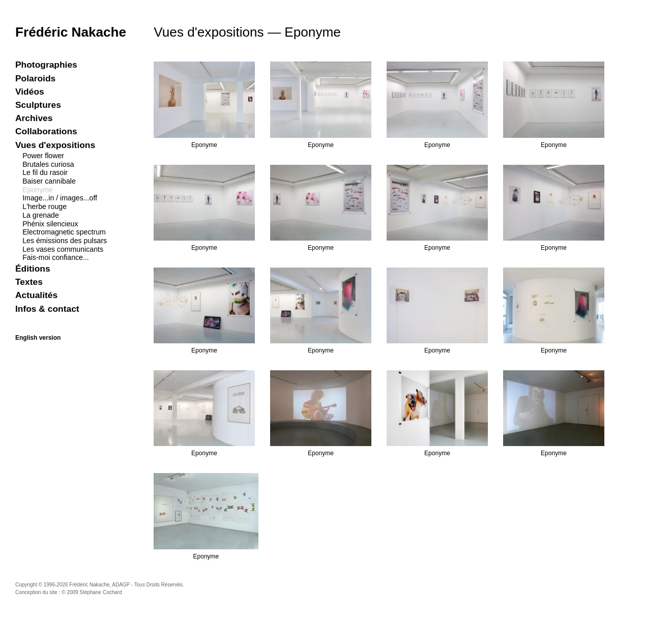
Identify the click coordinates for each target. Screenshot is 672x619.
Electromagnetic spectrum (64, 232)
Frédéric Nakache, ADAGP (99, 585)
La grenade (41, 215)
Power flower (43, 156)
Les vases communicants (63, 249)
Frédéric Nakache (71, 32)
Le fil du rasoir (45, 172)
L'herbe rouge (45, 207)
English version (38, 338)
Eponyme (38, 190)
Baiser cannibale (49, 181)
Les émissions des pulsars (65, 241)
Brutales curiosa (48, 164)
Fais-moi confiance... (56, 257)
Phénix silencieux (50, 224)
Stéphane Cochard (100, 592)
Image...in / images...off (60, 198)
